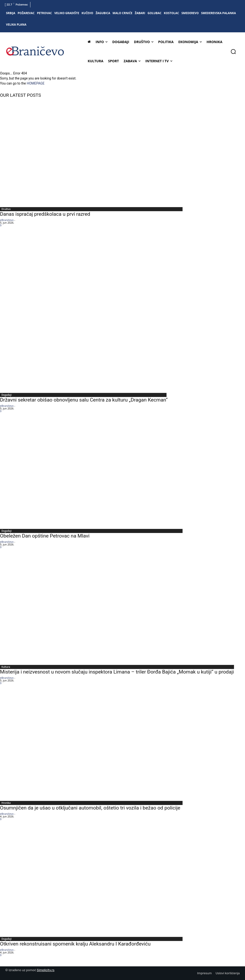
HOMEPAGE (36, 83)
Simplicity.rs (46, 970)
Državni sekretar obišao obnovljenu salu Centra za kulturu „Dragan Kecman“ (84, 400)
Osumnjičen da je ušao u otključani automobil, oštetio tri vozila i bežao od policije (90, 808)
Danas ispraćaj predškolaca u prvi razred (45, 214)
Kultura (6, 667)
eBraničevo (7, 220)
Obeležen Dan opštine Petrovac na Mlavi (45, 536)
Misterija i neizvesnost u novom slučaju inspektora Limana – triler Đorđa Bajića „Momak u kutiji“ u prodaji (118, 672)
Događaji (6, 395)
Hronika (6, 803)
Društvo (6, 209)
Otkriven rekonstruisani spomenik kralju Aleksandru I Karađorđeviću (75, 944)
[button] (233, 51)
